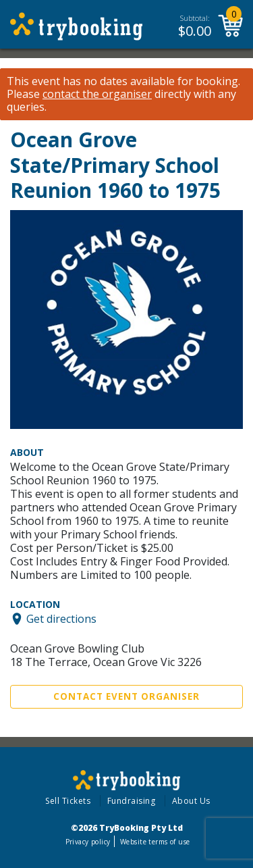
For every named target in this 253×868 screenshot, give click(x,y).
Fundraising (132, 801)
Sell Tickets (68, 801)
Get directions (61, 619)
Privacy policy (88, 842)
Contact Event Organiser (126, 696)
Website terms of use (155, 842)
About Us (191, 801)
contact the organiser (97, 94)
